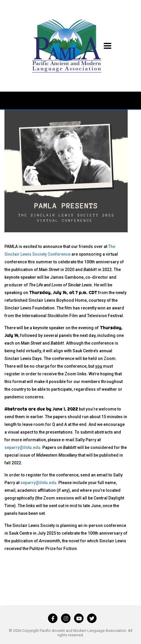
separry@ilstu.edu (22, 447)
